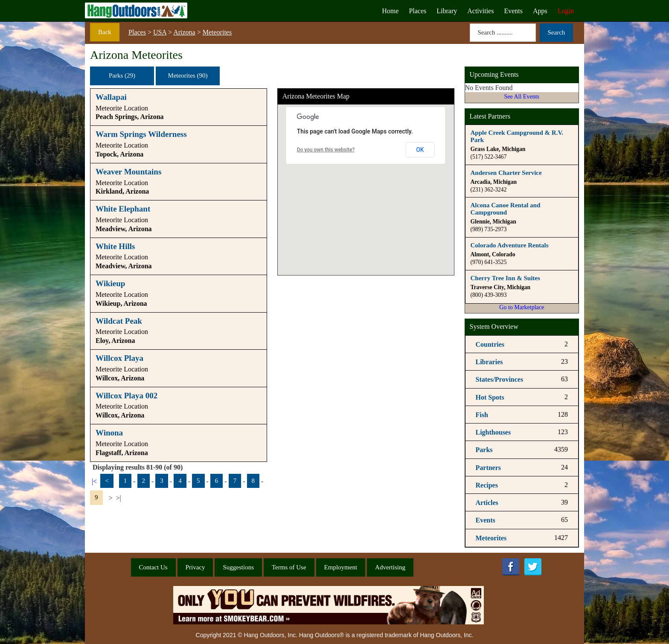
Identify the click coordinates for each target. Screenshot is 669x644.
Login (566, 11)
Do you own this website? (326, 150)
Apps (540, 11)
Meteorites (217, 32)
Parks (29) (122, 75)
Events (513, 11)
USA (160, 32)
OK (420, 150)
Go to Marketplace (522, 307)
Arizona (184, 32)
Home (390, 11)
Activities (480, 11)
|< (94, 481)
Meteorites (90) (188, 75)
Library (447, 11)
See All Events (522, 97)
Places (417, 11)
